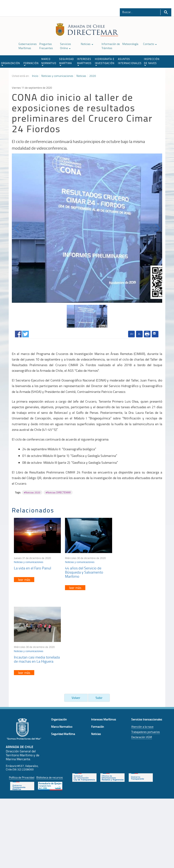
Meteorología (130, 44)
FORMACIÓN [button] (31, 64)
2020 (93, 76)
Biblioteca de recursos (50, 692)
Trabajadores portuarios (146, 646)
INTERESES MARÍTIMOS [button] (84, 62)
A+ (132, 334)
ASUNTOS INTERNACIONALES (130, 61)
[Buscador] (138, 12)
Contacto (150, 44)
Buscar (166, 12)
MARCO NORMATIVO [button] (49, 62)
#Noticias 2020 (32, 492)
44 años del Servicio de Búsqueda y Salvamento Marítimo (83, 571)
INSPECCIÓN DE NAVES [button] (152, 62)
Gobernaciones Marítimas (28, 46)
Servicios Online (66, 46)
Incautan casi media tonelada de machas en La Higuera (137, 569)
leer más (24, 579)
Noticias (87, 44)
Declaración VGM (142, 651)
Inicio (35, 76)
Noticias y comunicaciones (57, 76)
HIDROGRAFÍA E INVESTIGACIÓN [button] (105, 62)
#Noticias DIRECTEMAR (58, 492)
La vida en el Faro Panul (32, 567)
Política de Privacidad (22, 692)
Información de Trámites (111, 46)
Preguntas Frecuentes (46, 46)
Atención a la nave (142, 641)
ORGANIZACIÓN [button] (10, 64)
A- (139, 334)
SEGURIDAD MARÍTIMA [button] (67, 62)
